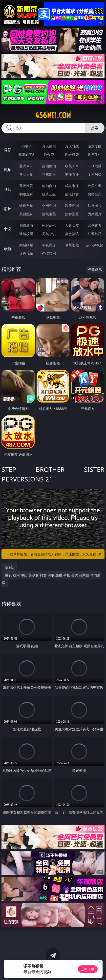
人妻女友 (72, 225)
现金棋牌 (72, 155)
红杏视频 (26, 253)
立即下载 (88, 969)
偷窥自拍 (26, 205)
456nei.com (53, 115)
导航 (7, 249)
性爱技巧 (95, 234)
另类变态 (95, 194)
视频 (7, 169)
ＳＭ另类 (95, 174)
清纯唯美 (49, 214)
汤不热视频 (95, 245)
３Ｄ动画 (95, 166)
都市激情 (26, 225)
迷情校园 (26, 234)
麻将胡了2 (26, 155)
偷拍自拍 (49, 186)
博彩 (7, 150)
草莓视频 (72, 245)
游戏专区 (95, 146)
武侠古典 (95, 225)
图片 (7, 209)
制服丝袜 (26, 194)
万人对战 (72, 146)
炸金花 (49, 155)
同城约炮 (26, 245)
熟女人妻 (26, 174)
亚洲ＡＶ (26, 166)
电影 (7, 189)
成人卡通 (72, 186)
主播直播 (72, 174)
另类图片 (95, 214)
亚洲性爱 (26, 186)
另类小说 (49, 234)
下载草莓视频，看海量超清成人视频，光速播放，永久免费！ (54, 554)
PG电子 (26, 146)
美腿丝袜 (26, 214)
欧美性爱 (95, 186)
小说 (7, 229)
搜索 (95, 128)
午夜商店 (49, 245)
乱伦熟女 (72, 194)
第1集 (9, 568)
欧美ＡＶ (72, 166)
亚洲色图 (49, 205)
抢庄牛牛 (95, 155)
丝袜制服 (49, 174)
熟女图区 (72, 214)
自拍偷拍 (49, 166)
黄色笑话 (72, 234)
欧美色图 (72, 205)
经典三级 (49, 194)
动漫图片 (95, 205)
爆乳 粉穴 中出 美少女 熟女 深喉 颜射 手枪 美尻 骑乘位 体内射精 (51, 579)
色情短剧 (49, 253)
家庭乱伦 (49, 225)
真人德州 (49, 146)
